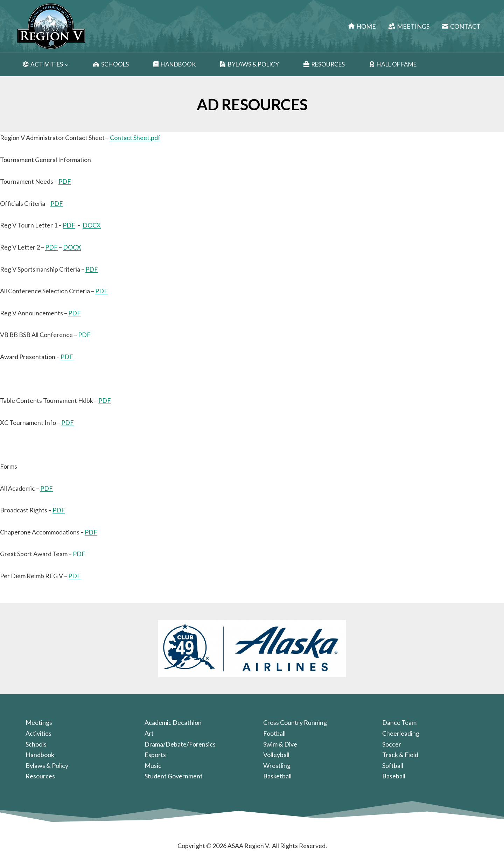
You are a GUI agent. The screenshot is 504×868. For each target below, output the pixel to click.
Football (274, 733)
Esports (155, 755)
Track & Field (400, 755)
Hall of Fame (393, 65)
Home (362, 26)
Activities (38, 733)
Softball (393, 765)
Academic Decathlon (173, 722)
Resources (324, 65)
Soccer (392, 744)
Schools (111, 65)
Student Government (174, 776)
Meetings (409, 26)
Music (153, 765)
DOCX (92, 225)
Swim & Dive (280, 744)
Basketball (277, 776)
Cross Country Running (295, 722)
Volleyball (276, 755)
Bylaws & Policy (250, 65)
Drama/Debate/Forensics (180, 744)
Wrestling (277, 765)
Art (149, 733)
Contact (461, 26)
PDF (65, 181)
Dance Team (399, 722)
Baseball (394, 776)
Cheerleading (401, 733)
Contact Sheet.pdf (135, 138)
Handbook (174, 65)
